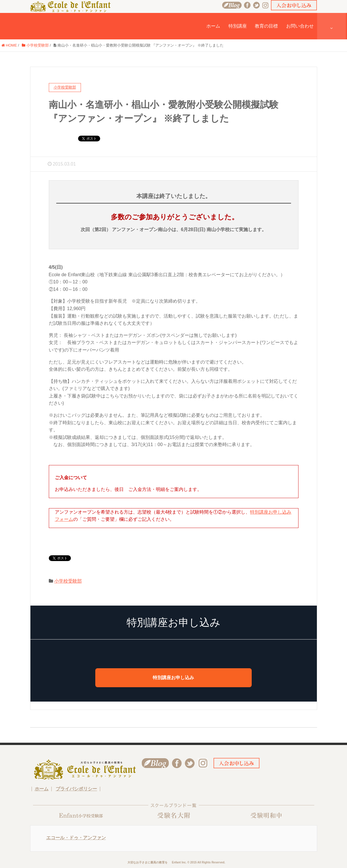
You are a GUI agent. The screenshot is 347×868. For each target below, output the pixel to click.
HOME (9, 45)
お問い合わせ (300, 26)
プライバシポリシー (76, 789)
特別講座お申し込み (173, 678)
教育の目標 (266, 26)
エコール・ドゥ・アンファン (76, 838)
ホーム (213, 26)
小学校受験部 (35, 45)
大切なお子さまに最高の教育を (148, 862)
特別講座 (238, 26)
